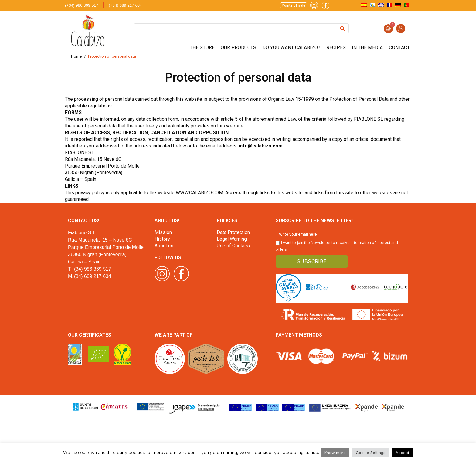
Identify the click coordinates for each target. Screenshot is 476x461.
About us (164, 246)
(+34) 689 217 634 (125, 5)
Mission (163, 232)
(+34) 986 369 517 (82, 5)
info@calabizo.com (261, 146)
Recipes (336, 47)
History (162, 239)
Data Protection (233, 232)
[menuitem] (364, 5)
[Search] (342, 28)
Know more (335, 453)
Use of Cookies (233, 246)
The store (202, 47)
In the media (367, 47)
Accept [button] (402, 453)
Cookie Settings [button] (371, 453)
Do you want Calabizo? (291, 47)
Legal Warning (232, 239)
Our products (238, 47)
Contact (399, 47)
